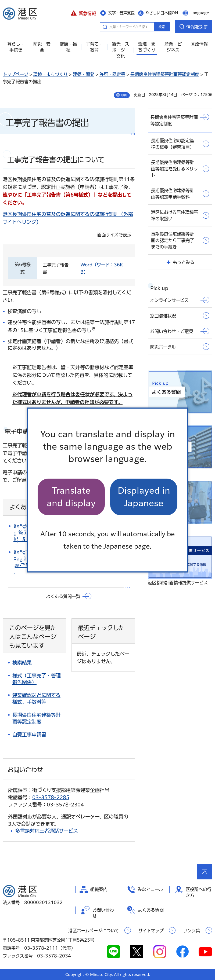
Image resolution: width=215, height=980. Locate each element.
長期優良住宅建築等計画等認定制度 (165, 74)
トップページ (15, 74)
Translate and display (71, 497)
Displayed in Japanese (144, 497)
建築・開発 (84, 74)
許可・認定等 (112, 74)
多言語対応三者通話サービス (47, 831)
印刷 (124, 95)
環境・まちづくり (51, 74)
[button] (83, 13)
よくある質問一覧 (63, 596)
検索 (162, 27)
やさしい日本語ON (162, 13)
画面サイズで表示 (114, 235)
